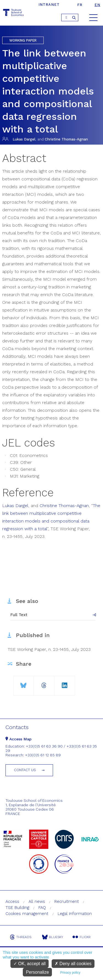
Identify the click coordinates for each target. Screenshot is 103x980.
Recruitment (67, 902)
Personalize (37, 972)
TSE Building (17, 908)
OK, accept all (30, 964)
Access (12, 902)
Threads (21, 937)
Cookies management (27, 914)
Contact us (25, 770)
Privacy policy (70, 973)
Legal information (75, 914)
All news (37, 902)
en (97, 5)
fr (80, 5)
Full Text (19, 615)
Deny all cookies (73, 964)
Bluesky (53, 937)
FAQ (42, 908)
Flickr (82, 937)
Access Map (19, 739)
